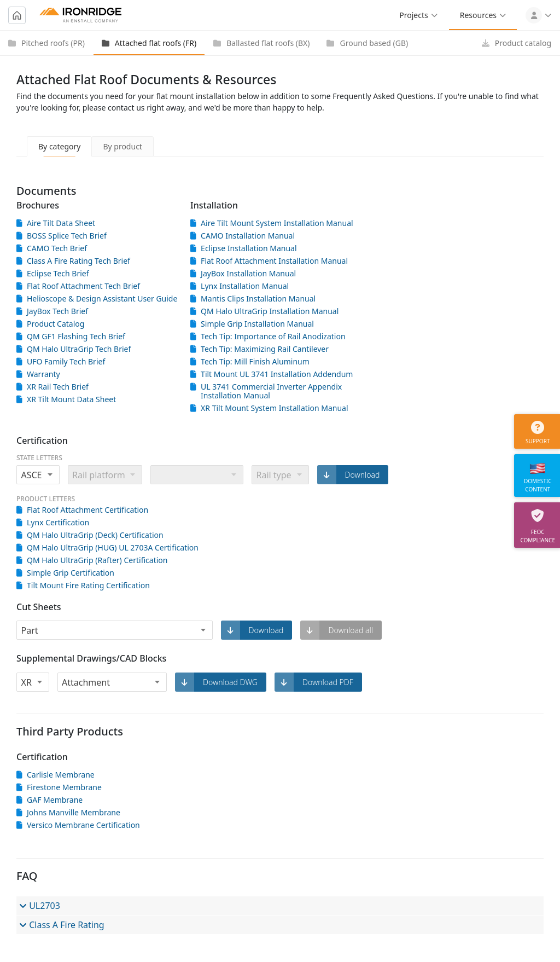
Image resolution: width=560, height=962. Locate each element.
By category (59, 146)
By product (122, 146)
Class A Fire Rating (62, 925)
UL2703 (40, 906)
